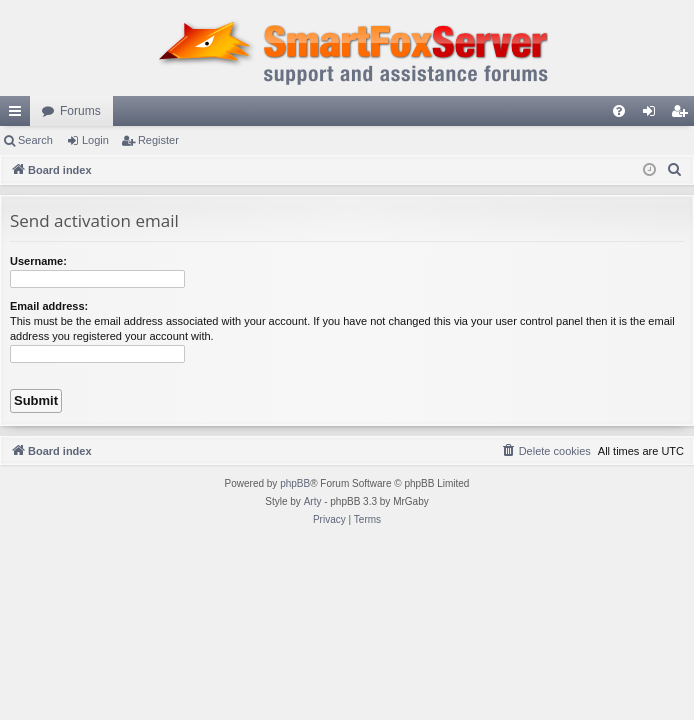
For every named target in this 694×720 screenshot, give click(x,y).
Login (95, 140)
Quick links (19, 115)
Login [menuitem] (653, 115)
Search (35, 140)
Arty (313, 501)
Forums (80, 111)
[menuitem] (619, 111)
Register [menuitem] (683, 115)
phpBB (295, 483)
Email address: (49, 306)
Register (158, 140)
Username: (38, 261)
